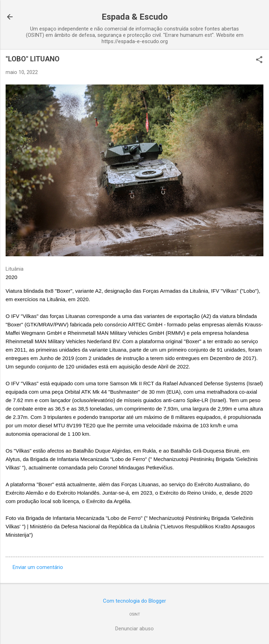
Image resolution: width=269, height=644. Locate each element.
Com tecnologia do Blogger (134, 601)
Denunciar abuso (134, 629)
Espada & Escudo (135, 17)
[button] (259, 60)
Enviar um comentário (38, 567)
